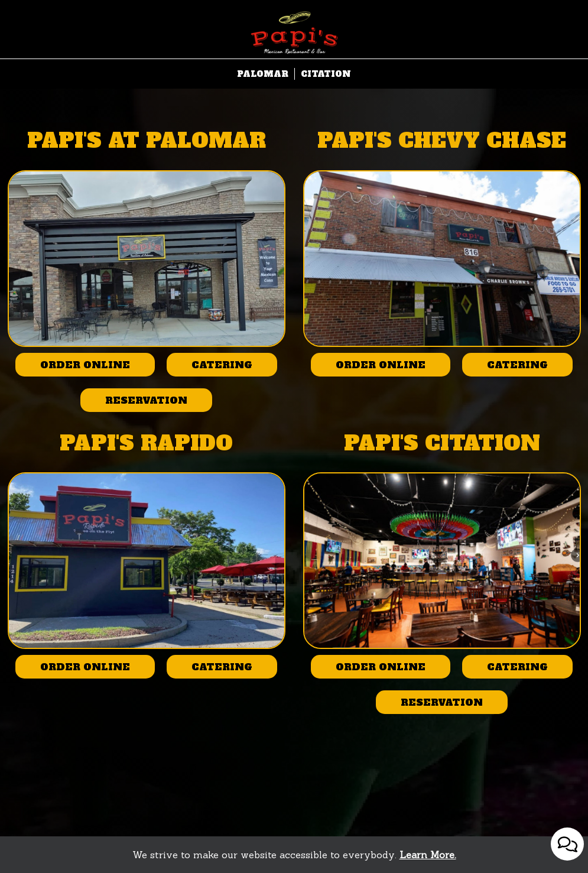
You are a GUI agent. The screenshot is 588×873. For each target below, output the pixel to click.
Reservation (134, 403)
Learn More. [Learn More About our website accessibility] (428, 855)
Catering (209, 367)
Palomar (263, 74)
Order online (73, 367)
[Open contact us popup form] (567, 844)
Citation (326, 74)
